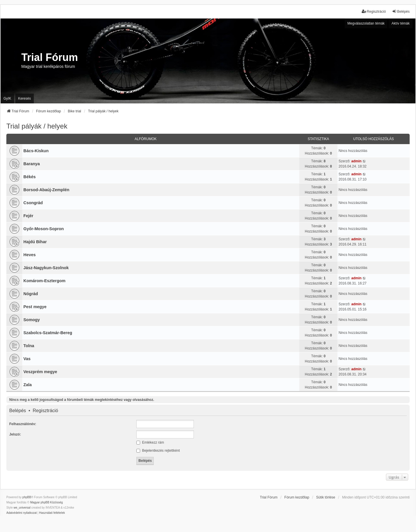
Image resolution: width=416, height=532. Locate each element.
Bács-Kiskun (36, 151)
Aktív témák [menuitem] (401, 23)
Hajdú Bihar (35, 242)
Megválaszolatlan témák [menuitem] (366, 23)
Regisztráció (45, 411)
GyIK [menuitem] (7, 98)
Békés (29, 177)
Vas (27, 359)
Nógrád (31, 294)
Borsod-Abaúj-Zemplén (46, 190)
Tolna (29, 346)
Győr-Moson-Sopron (44, 229)
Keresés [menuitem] (25, 98)
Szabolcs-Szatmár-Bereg (48, 333)
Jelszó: (15, 434)
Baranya (32, 164)
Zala (28, 385)
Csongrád (33, 203)
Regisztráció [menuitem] (374, 11)
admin (356, 161)
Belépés (18, 411)
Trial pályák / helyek (37, 126)
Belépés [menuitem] (401, 11)
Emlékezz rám (150, 442)
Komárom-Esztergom (44, 281)
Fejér (28, 216)
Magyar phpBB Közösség (46, 502)
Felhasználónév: (23, 424)
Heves (29, 255)
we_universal (22, 508)
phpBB (27, 497)
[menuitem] (22, 513)
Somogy (32, 320)
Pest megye (35, 307)
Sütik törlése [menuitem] (326, 497)
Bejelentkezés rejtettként (158, 451)
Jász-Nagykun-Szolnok (46, 268)
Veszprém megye (40, 372)
